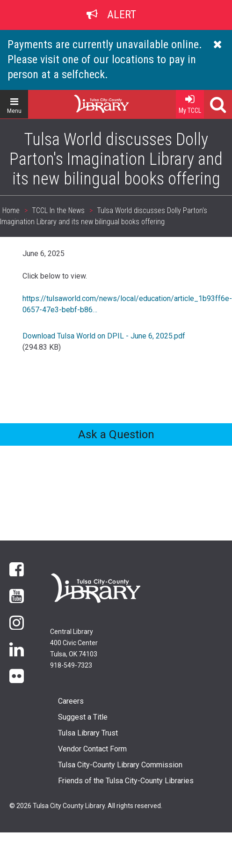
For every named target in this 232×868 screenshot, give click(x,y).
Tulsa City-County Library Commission (120, 765)
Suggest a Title (83, 717)
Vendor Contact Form (92, 749)
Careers (71, 701)
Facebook (17, 569)
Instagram (17, 622)
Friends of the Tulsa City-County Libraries (126, 781)
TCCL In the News (58, 210)
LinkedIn (17, 649)
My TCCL (190, 110)
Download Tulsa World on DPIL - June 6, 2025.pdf (104, 336)
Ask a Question (116, 434)
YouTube (17, 595)
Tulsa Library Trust (88, 733)
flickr (17, 675)
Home (85, 100)
